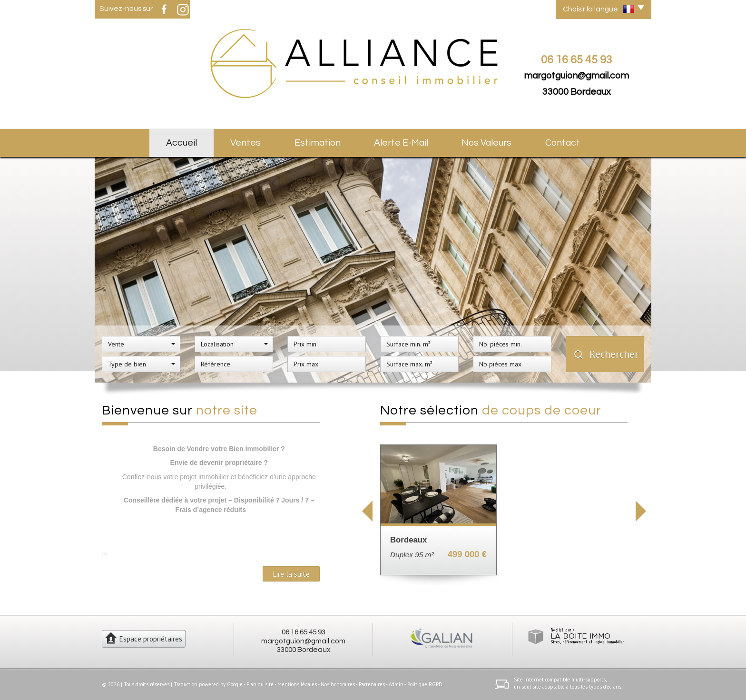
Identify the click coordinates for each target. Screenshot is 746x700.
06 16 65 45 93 (304, 632)
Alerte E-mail (401, 143)
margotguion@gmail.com (576, 76)
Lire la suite (291, 574)
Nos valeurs (486, 143)
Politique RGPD (425, 684)
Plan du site (260, 684)
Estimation (318, 143)
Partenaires (372, 684)
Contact (563, 143)
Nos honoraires (338, 684)
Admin (396, 684)
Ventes (245, 143)
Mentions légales (297, 684)
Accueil (182, 143)
